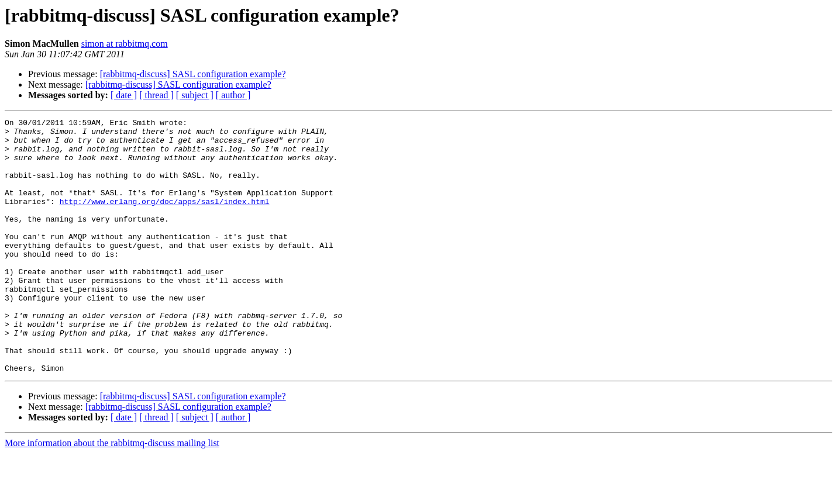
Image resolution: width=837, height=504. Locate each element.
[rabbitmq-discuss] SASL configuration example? (193, 74)
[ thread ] (156, 95)
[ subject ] (195, 95)
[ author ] (233, 95)
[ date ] (124, 95)
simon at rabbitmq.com (125, 44)
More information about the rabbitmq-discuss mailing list (112, 494)
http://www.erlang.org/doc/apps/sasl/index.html (165, 219)
